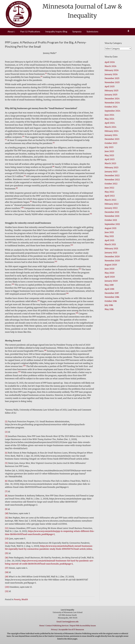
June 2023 (109, 151)
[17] (7, 568)
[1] (6, 421)
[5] (6, 463)
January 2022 (111, 208)
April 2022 (110, 196)
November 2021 (112, 216)
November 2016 (112, 297)
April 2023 (110, 159)
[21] (7, 591)
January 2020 (111, 281)
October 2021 (111, 220)
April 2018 (109, 289)
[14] (7, 543)
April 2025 (110, 86)
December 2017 (112, 293)
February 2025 (111, 91)
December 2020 (112, 256)
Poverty (17, 599)
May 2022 (109, 192)
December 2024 (112, 99)
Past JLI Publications (30, 31)
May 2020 (109, 273)
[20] (7, 587)
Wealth (25, 599)
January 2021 (111, 253)
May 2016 (109, 309)
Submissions (92, 31)
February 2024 (112, 131)
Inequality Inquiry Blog (56, 31)
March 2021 (110, 244)
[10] (7, 513)
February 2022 (112, 204)
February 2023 (111, 167)
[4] (6, 453)
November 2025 (112, 82)
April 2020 (110, 277)
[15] (7, 553)
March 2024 (110, 127)
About (11, 31)
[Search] (128, 31)
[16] (7, 558)
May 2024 (109, 119)
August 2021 (110, 228)
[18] (7, 572)
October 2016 (111, 301)
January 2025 (111, 95)
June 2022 (109, 188)
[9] (6, 509)
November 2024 (112, 103)
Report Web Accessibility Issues (83, 626)
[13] (7, 539)
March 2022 (110, 200)
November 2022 (112, 180)
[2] (6, 432)
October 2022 (111, 184)
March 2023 (110, 163)
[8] (6, 496)
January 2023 (111, 172)
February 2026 (112, 70)
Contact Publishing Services (57, 626)
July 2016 (109, 305)
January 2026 (111, 74)
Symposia (77, 31)
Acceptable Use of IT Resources (71, 630)
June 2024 (109, 115)
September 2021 (112, 224)
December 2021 (112, 212)
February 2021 (111, 248)
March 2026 (110, 66)
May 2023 (109, 155)
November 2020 (112, 261)
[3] (6, 436)
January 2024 (111, 135)
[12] (7, 528)
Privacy (54, 630)
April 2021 (109, 240)
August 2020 (111, 265)
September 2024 (112, 111)
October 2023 (111, 143)
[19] (7, 577)
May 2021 (109, 236)
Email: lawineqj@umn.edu (68, 622)
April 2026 (110, 62)
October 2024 (111, 107)
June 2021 (109, 232)
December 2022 (112, 175)
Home (42, 626)
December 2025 (112, 78)
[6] (6, 481)
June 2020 (109, 269)
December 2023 (112, 139)
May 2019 (109, 285)
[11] (6, 518)
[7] (6, 491)
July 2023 (109, 147)
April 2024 (110, 123)
